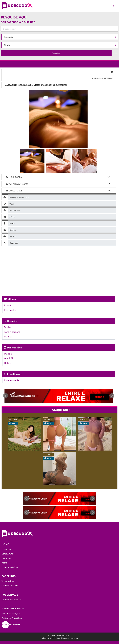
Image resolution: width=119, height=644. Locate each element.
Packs (4, 563)
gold (14, 420)
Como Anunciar (8, 554)
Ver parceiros (8, 581)
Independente (12, 380)
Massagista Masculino (17, 85)
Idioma (12, 299)
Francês (8, 305)
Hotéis (8, 363)
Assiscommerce (71, 638)
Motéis (8, 354)
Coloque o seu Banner (11, 600)
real (14, 423)
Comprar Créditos (10, 567)
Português (10, 310)
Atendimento (14, 374)
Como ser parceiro (10, 585)
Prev (6, 396)
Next (112, 396)
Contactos (6, 549)
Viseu (37, 85)
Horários (12, 321)
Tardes (8, 327)
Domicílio (9, 358)
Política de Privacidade (12, 618)
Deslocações (14, 347)
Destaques (6, 558)
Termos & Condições (11, 613)
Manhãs (8, 336)
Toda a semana (12, 332)
